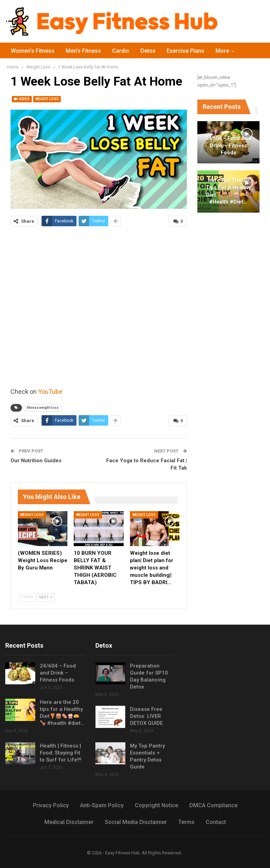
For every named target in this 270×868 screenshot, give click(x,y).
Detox (148, 51)
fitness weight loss (43, 408)
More (222, 51)
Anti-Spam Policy (102, 805)
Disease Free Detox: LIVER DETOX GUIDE (146, 716)
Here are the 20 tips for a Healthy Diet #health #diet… (228, 191)
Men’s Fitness (83, 51)
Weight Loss (47, 99)
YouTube (50, 392)
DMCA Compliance (213, 805)
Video (22, 99)
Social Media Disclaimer (136, 822)
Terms (186, 822)
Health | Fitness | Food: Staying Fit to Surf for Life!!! (61, 753)
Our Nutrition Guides (36, 461)
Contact (216, 822)
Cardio (121, 51)
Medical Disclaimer (69, 822)
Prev (27, 597)
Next (46, 597)
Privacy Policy (51, 805)
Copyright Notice (156, 805)
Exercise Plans (185, 51)
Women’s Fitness (33, 51)
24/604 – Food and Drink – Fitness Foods (228, 145)
